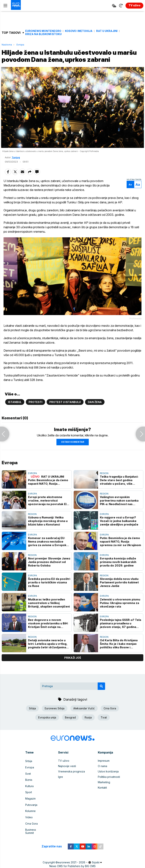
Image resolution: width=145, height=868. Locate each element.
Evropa (20, 45)
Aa (129, 194)
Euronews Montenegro (43, 31)
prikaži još (73, 671)
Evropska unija (47, 731)
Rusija (88, 731)
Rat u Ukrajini (107, 31)
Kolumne (30, 817)
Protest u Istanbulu (65, 415)
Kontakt (102, 801)
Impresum (104, 774)
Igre (61, 790)
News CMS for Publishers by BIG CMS (72, 866)
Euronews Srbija (55, 722)
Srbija (32, 722)
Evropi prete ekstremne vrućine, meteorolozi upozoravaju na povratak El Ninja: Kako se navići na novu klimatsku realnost (48, 514)
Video (29, 822)
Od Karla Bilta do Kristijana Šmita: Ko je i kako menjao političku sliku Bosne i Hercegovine (119, 657)
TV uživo (64, 774)
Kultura (29, 795)
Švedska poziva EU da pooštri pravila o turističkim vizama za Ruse (49, 596)
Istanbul (15, 415)
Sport (29, 801)
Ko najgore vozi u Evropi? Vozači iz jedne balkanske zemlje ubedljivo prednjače (119, 534)
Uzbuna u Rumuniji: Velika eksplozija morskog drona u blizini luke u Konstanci (48, 534)
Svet (28, 785)
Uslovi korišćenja (108, 785)
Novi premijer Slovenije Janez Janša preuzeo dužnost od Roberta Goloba (49, 575)
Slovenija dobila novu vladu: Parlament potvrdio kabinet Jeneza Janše (119, 596)
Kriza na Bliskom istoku (43, 34)
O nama (102, 779)
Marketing (104, 795)
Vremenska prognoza (71, 785)
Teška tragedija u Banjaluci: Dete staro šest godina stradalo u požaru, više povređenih (119, 493)
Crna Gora (110, 722)
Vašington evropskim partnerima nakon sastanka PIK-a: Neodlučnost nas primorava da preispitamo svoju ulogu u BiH (119, 514)
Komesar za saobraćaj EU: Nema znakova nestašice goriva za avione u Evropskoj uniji (48, 555)
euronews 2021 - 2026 (71, 862)
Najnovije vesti (67, 779)
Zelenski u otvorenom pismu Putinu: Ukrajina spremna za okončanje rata (120, 616)
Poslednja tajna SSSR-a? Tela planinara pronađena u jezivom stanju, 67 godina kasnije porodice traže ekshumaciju (120, 637)
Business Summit (35, 833)
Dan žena (95, 415)
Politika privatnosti (109, 790)
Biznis (29, 790)
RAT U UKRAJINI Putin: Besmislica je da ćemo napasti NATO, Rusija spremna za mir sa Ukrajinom (49, 493)
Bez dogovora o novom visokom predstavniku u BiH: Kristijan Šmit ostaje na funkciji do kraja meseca (48, 637)
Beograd (70, 731)
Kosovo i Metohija (79, 31)
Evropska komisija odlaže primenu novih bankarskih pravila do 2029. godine (118, 575)
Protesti (35, 415)
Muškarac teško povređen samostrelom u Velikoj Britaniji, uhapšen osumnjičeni (49, 616)
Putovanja (31, 812)
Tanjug (16, 167)
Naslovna (7, 45)
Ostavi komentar (73, 455)
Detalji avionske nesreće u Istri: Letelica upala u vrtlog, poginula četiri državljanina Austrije (48, 657)
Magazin (30, 806)
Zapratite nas (54, 846)
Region (104, 486)
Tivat (104, 731)
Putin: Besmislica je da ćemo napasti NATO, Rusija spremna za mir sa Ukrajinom (120, 555)
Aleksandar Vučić (84, 722)
